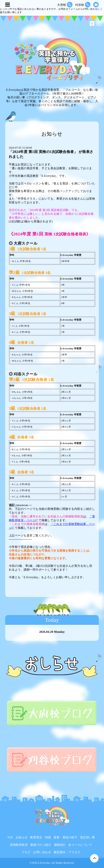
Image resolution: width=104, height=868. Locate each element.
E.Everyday (44, 863)
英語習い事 (88, 837)
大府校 (65, 5)
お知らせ (22, 837)
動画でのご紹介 (41, 845)
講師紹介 (60, 845)
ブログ (26, 852)
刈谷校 (83, 5)
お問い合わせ (42, 852)
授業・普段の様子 (65, 837)
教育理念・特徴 (41, 837)
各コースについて (80, 845)
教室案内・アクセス (67, 852)
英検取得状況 (19, 845)
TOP (10, 837)
